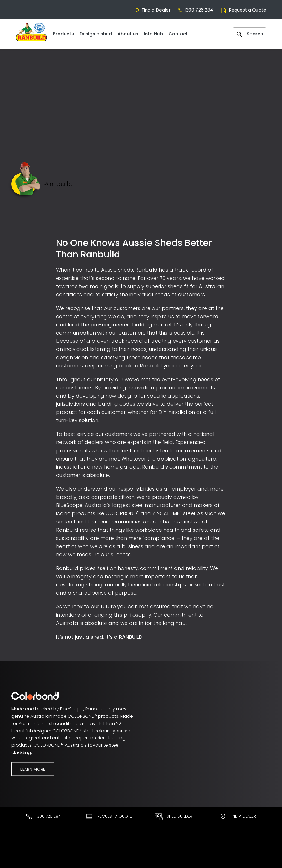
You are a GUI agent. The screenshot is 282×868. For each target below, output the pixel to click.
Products (63, 34)
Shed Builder (173, 817)
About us (128, 34)
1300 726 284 (196, 10)
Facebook (222, 861)
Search (249, 34)
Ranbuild (87, 853)
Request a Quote (243, 10)
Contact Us (223, 853)
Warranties (156, 853)
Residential (22, 861)
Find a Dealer (153, 10)
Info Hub (153, 34)
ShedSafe (155, 861)
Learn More (33, 769)
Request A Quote (108, 816)
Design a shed (96, 34)
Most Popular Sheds (31, 853)
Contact (178, 34)
